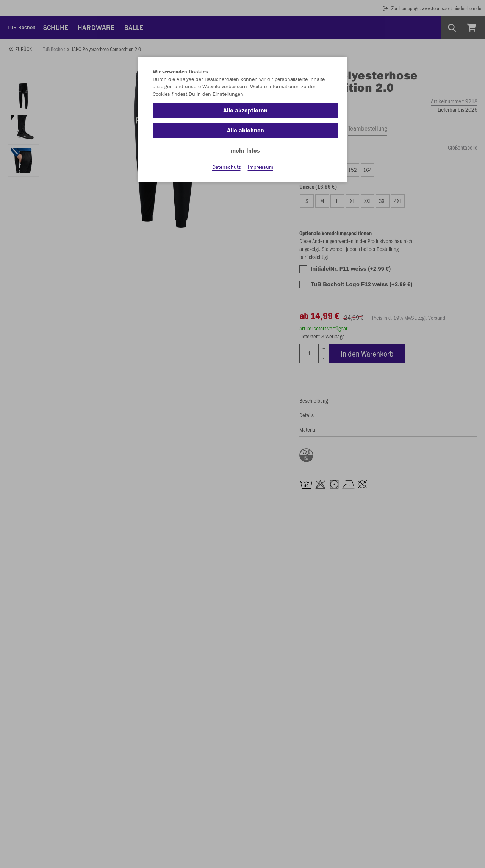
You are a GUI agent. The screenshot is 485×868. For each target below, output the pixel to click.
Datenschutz (226, 167)
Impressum (260, 167)
